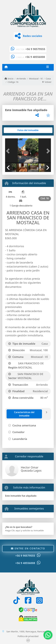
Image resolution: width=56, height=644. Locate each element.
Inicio (9, 79)
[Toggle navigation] (48, 67)
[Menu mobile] (6, 67)
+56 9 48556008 (35, 57)
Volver (47, 82)
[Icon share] (17, 600)
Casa (48, 79)
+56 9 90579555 (35, 49)
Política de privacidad (28, 636)
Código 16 (13, 82)
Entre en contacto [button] (28, 548)
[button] (9, 151)
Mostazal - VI (36, 79)
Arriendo (21, 79)
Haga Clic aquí (13, 530)
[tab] (17, 130)
